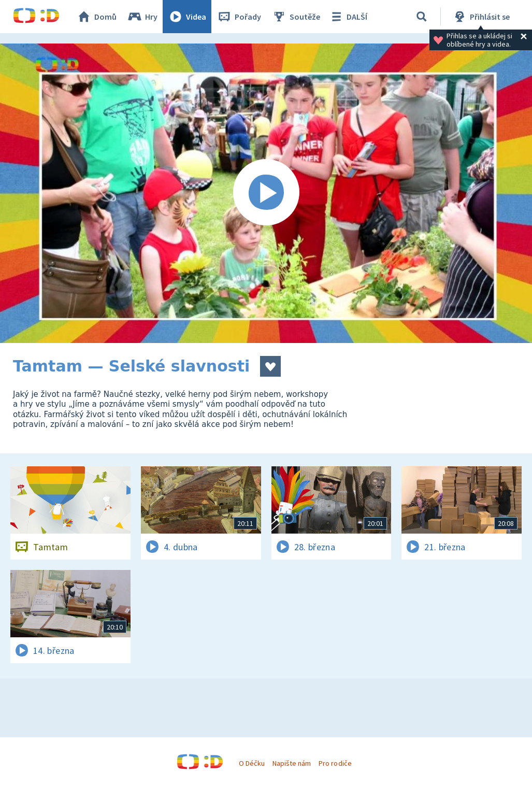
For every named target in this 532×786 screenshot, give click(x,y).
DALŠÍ (348, 17)
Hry (142, 17)
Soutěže (296, 17)
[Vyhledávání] (422, 17)
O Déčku (252, 763)
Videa (187, 17)
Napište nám (292, 763)
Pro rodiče (335, 763)
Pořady (239, 17)
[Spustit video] (266, 193)
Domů (96, 17)
